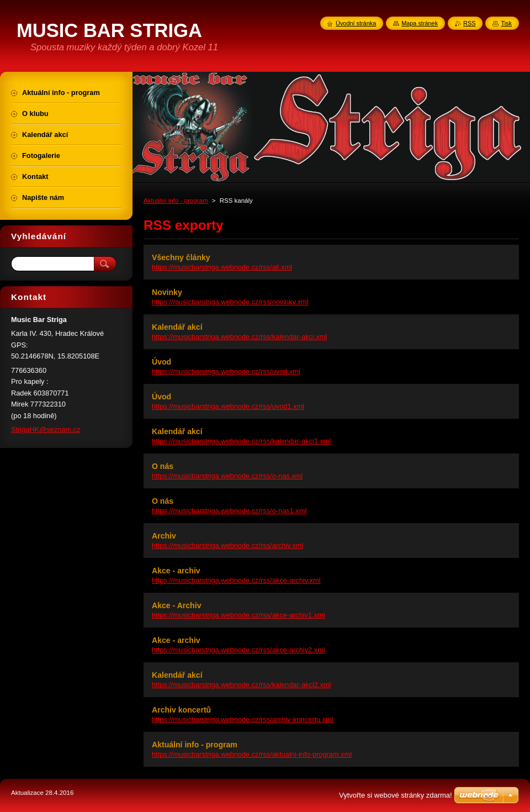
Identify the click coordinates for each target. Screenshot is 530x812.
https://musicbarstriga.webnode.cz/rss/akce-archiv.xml (236, 580)
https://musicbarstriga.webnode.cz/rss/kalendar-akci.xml (239, 337)
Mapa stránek (420, 23)
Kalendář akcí (177, 327)
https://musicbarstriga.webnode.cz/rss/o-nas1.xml (229, 511)
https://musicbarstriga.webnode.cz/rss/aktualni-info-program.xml (252, 754)
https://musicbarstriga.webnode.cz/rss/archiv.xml (227, 545)
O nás (163, 466)
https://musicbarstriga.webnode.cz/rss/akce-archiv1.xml (239, 615)
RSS (469, 23)
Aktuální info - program (176, 201)
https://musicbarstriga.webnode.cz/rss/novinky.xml (230, 302)
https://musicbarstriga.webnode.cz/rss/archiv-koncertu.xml (243, 719)
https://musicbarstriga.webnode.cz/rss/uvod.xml (226, 371)
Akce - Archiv (176, 605)
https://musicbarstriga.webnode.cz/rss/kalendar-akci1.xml (241, 441)
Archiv (164, 536)
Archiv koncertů (181, 710)
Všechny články (181, 257)
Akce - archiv (176, 571)
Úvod (161, 362)
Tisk (506, 23)
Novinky (167, 292)
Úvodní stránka (356, 23)
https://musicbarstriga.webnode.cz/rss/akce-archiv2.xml (239, 650)
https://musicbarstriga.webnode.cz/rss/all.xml (222, 267)
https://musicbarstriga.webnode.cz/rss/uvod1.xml (228, 406)
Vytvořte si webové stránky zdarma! (396, 795)
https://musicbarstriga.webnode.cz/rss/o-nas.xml (227, 476)
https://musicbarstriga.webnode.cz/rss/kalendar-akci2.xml (241, 685)
